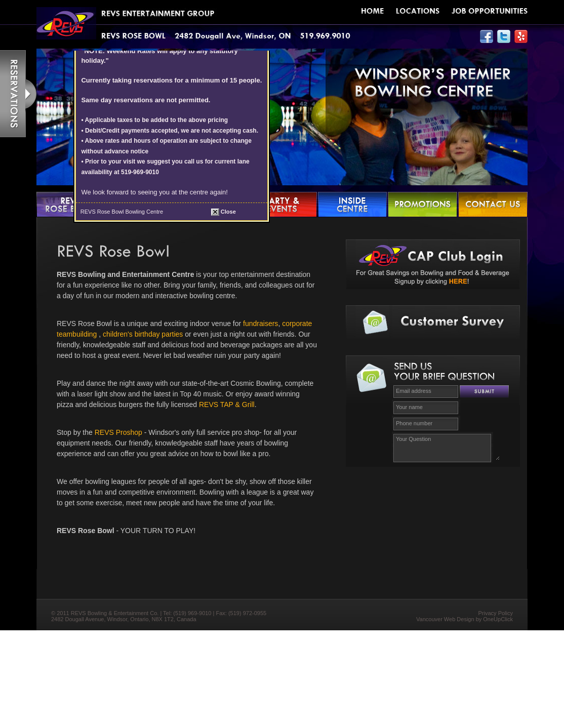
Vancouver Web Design (445, 619)
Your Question (447, 447)
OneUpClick (498, 619)
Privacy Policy (496, 613)
